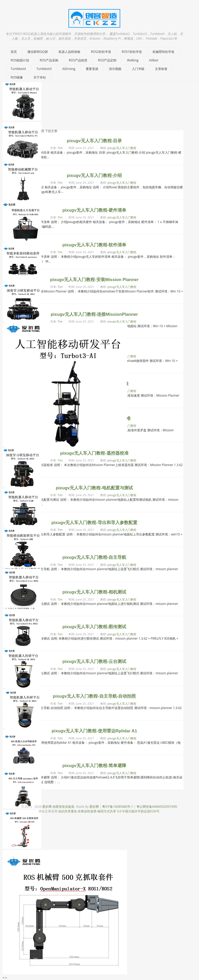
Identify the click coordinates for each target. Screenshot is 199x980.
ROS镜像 (17, 77)
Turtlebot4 (18, 69)
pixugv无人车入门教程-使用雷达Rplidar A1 (94, 731)
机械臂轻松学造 (164, 52)
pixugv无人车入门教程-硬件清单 (94, 210)
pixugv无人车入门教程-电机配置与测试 (94, 488)
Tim (60, 148)
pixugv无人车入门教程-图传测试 (94, 627)
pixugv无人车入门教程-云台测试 (94, 661)
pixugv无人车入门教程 (122, 148)
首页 (14, 52)
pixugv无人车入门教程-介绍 (94, 176)
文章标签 (161, 69)
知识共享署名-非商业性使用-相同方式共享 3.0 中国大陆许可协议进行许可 (109, 811)
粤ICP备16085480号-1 (118, 807)
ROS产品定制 (107, 60)
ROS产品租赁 (78, 60)
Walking (133, 60)
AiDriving (69, 69)
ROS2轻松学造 (101, 52)
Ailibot (154, 60)
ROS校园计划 (20, 60)
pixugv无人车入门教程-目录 (94, 141)
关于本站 (40, 77)
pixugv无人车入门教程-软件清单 (94, 245)
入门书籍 (138, 69)
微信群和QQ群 (38, 52)
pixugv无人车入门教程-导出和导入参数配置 (94, 523)
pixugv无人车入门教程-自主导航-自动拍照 (94, 696)
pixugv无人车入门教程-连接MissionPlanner (94, 314)
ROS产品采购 (49, 60)
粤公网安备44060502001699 (157, 807)
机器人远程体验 (69, 52)
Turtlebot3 (44, 69)
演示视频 (115, 69)
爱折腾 (94, 807)
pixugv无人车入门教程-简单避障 (94, 766)
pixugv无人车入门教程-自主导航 (94, 557)
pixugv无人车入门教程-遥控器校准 (94, 453)
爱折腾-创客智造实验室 (58, 807)
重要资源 (92, 69)
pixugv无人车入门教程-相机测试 (94, 592)
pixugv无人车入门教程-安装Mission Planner (94, 280)
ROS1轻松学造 (132, 52)
